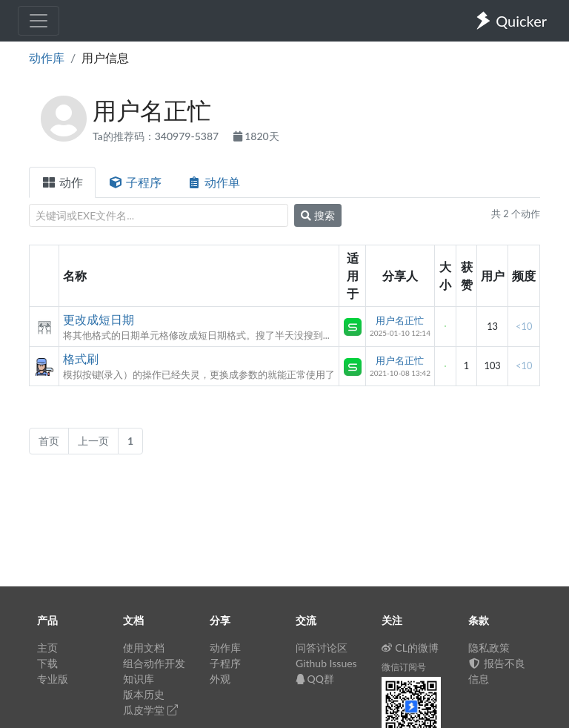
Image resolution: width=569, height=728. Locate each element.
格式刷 (81, 358)
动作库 (47, 57)
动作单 (213, 182)
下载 (47, 663)
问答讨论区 (322, 648)
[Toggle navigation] (39, 21)
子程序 (135, 182)
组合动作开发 (154, 663)
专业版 (53, 679)
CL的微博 (410, 648)
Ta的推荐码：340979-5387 (157, 136)
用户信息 (105, 57)
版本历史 (144, 694)
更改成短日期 (99, 319)
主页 (47, 648)
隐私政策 (489, 648)
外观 (220, 679)
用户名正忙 (400, 320)
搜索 (318, 215)
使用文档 (144, 648)
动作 (62, 182)
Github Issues (326, 663)
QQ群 (315, 679)
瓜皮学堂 (150, 710)
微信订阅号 (404, 667)
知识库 (139, 679)
